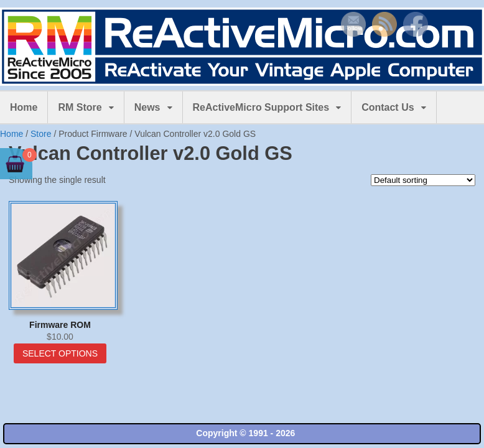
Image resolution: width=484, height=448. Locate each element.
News (147, 107)
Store (41, 134)
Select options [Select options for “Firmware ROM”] (60, 353)
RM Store (80, 107)
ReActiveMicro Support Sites (261, 107)
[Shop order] (423, 180)
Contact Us (388, 107)
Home (24, 107)
